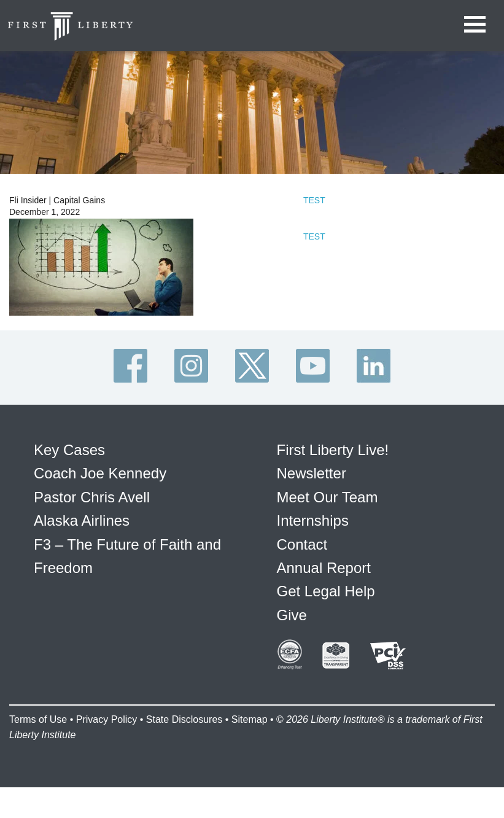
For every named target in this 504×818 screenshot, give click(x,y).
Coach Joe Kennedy (100, 473)
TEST (314, 200)
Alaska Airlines (82, 520)
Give (292, 615)
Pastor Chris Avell (92, 497)
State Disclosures (184, 719)
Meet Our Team (328, 497)
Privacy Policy (107, 719)
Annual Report (324, 568)
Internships (313, 520)
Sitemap (250, 719)
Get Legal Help (326, 591)
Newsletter (312, 473)
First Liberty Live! (333, 450)
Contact (302, 544)
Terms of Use (38, 719)
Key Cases (69, 450)
